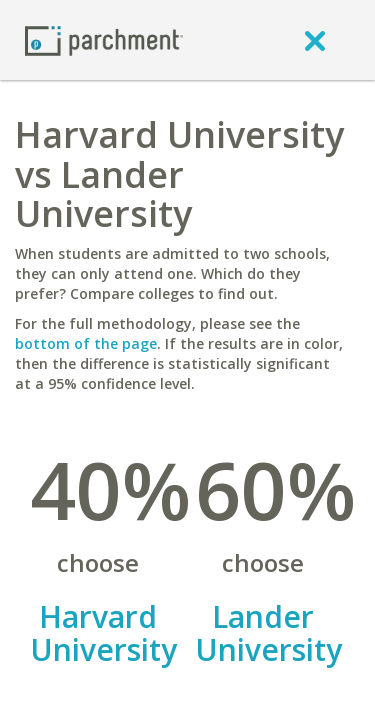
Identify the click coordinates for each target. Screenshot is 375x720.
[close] (315, 40)
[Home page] (104, 39)
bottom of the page (86, 343)
